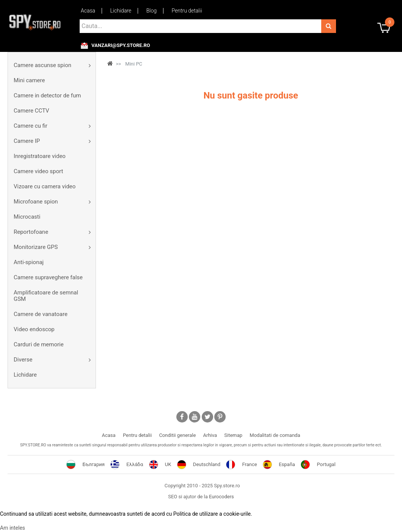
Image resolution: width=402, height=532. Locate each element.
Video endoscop (34, 329)
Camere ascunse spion (42, 65)
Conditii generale (177, 435)
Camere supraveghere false (48, 277)
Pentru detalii (187, 11)
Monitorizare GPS (36, 247)
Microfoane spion (36, 202)
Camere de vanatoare (41, 314)
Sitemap (233, 435)
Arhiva (210, 435)
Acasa (88, 11)
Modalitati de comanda (275, 435)
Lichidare (121, 11)
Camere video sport (38, 171)
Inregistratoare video (40, 156)
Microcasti (27, 217)
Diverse (23, 360)
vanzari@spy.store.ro (121, 45)
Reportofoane (31, 232)
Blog (152, 11)
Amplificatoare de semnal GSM (46, 296)
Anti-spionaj (29, 262)
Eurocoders (221, 497)
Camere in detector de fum (47, 95)
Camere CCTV (31, 111)
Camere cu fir (31, 126)
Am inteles (13, 528)
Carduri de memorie (39, 344)
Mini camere (29, 80)
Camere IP (27, 141)
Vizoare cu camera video (45, 186)
